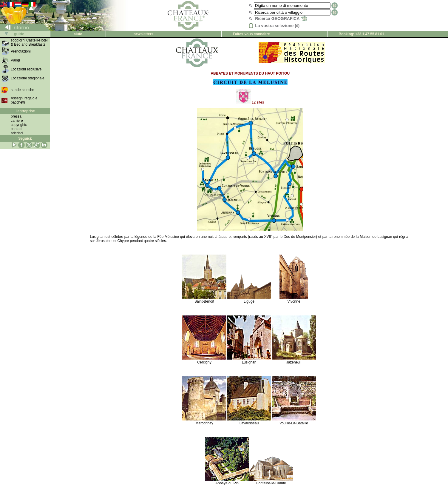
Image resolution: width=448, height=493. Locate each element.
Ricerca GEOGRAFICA (281, 19)
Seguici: (25, 138)
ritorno (15, 28)
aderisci (17, 133)
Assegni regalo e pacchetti (24, 100)
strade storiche (23, 90)
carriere (17, 121)
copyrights (19, 125)
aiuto (78, 34)
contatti (17, 129)
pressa (16, 116)
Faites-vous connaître (251, 34)
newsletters (143, 34)
